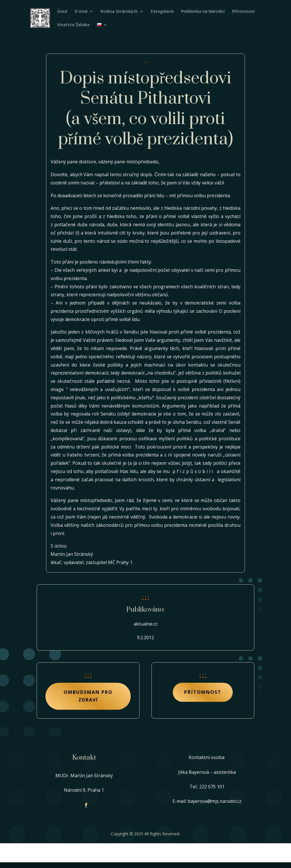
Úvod (62, 12)
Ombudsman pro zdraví (88, 696)
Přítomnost (244, 12)
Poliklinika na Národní (203, 12)
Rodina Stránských (119, 12)
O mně (81, 12)
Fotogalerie (162, 12)
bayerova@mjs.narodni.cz (215, 801)
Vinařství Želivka (73, 25)
